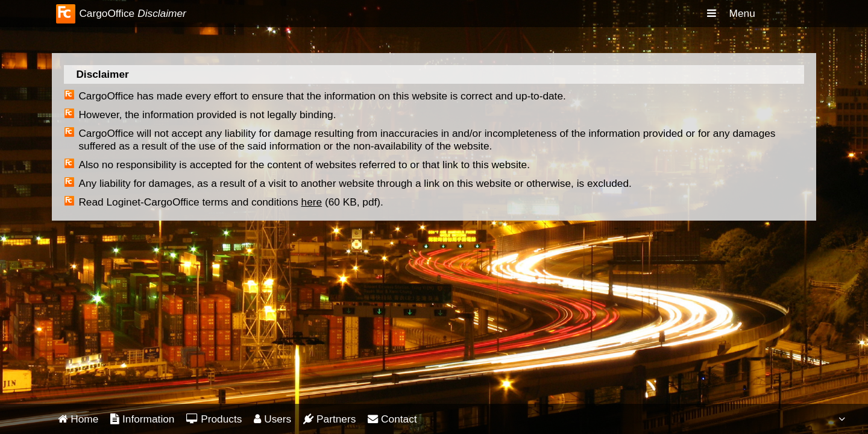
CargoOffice (107, 13)
